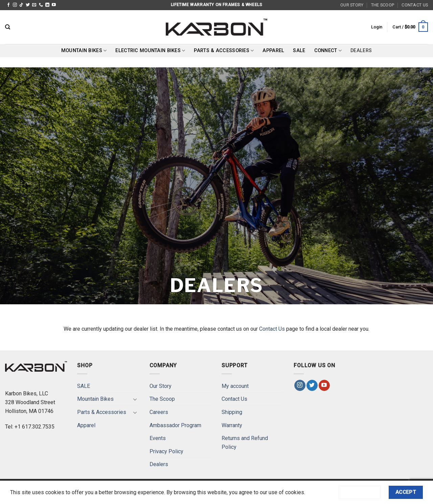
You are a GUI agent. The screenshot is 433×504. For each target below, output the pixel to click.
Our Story (352, 5)
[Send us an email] (34, 5)
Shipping (232, 412)
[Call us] (41, 5)
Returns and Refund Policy (245, 443)
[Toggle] (135, 399)
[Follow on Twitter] (28, 5)
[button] (377, 27)
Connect (328, 51)
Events (158, 438)
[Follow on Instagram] (15, 5)
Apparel (273, 51)
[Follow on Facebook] (8, 5)
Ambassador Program (175, 425)
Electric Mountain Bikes (150, 51)
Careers (159, 412)
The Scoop (383, 5)
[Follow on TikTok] (21, 5)
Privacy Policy (166, 451)
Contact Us (415, 5)
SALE (299, 51)
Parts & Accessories (224, 51)
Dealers (361, 51)
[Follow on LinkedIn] (47, 5)
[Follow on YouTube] (54, 5)
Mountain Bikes (84, 51)
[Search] (8, 27)
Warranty (232, 425)
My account (235, 386)
